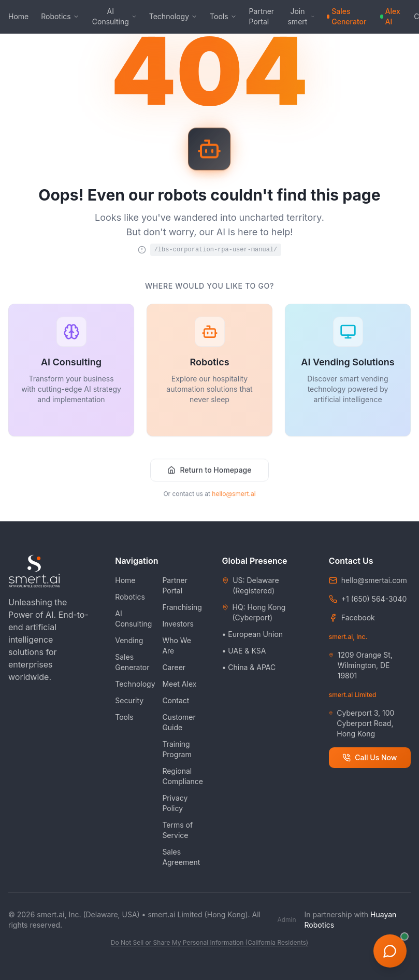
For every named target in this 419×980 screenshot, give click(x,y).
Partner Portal (262, 16)
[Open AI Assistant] (390, 951)
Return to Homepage (209, 475)
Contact (176, 700)
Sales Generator (346, 16)
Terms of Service (177, 830)
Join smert (301, 16)
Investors (178, 624)
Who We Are (177, 645)
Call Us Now (370, 757)
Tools (223, 16)
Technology (173, 16)
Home (18, 16)
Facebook (358, 617)
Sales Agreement (181, 857)
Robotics (60, 16)
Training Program (177, 749)
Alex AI (390, 16)
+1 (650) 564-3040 (374, 599)
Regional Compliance (183, 776)
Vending (129, 640)
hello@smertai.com (374, 580)
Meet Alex (179, 684)
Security (129, 700)
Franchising (182, 607)
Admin (286, 920)
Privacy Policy (175, 803)
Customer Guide (179, 722)
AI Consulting (114, 16)
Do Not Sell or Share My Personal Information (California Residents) (209, 942)
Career (174, 667)
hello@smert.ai (234, 499)
